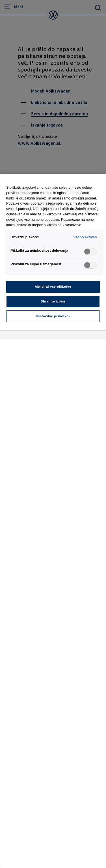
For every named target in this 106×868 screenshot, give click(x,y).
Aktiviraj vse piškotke (53, 287)
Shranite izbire (53, 301)
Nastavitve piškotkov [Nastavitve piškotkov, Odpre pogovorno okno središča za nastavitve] (53, 316)
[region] (53, 521)
